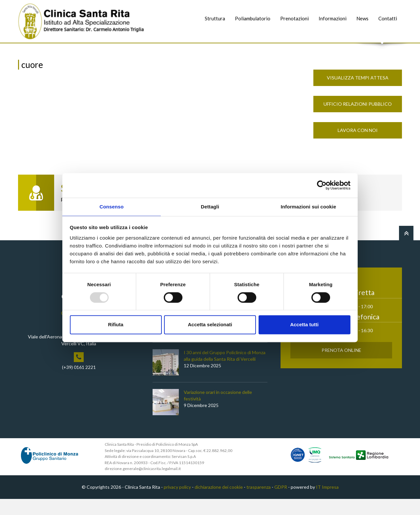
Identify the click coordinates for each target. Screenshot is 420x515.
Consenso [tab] (111, 206)
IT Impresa (327, 503)
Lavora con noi (358, 146)
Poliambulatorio (253, 18)
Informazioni (333, 18)
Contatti (388, 18)
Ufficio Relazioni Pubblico (358, 120)
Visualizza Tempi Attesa (358, 94)
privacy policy (177, 503)
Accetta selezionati (210, 325)
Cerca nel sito (382, 49)
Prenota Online (341, 366)
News (362, 18)
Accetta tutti (304, 325)
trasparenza (259, 503)
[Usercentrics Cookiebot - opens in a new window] (322, 185)
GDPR (281, 503)
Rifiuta (116, 325)
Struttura (215, 18)
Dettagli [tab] (210, 206)
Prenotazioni (294, 18)
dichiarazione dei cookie (219, 503)
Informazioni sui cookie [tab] (309, 206)
